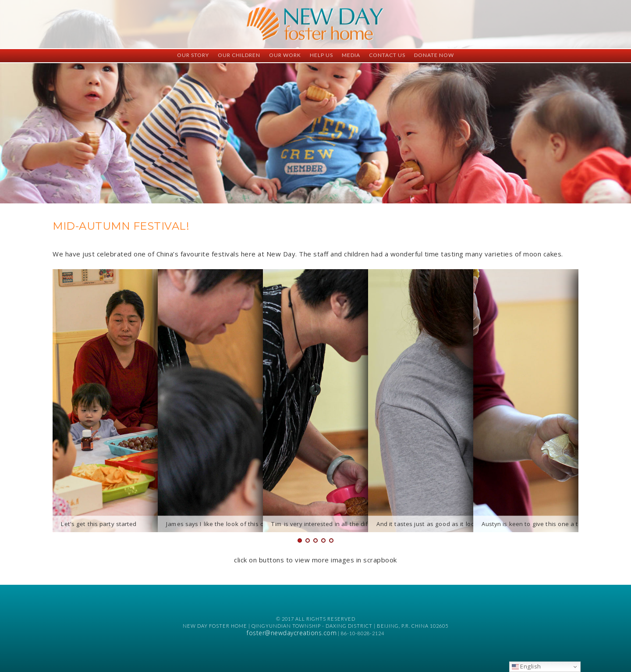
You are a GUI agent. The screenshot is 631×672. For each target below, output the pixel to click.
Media (351, 55)
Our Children (239, 55)
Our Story (193, 55)
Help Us (321, 55)
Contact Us (387, 55)
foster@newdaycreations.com (292, 633)
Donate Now (434, 55)
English (526, 666)
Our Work (285, 55)
